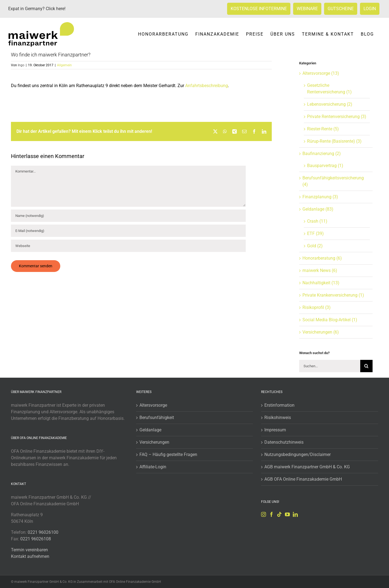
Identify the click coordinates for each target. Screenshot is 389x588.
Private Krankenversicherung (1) (333, 295)
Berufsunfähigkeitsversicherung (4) (333, 181)
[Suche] (366, 366)
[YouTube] (287, 514)
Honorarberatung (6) (322, 258)
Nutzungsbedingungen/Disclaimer (298, 454)
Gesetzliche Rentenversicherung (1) (329, 89)
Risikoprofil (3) (317, 307)
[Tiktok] (279, 514)
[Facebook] (271, 514)
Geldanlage (150, 430)
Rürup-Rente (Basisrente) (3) (334, 141)
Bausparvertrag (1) (325, 166)
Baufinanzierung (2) (322, 154)
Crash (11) (317, 221)
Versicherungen (154, 442)
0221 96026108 (36, 539)
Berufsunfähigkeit (157, 418)
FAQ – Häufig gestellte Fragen (168, 454)
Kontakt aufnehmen (30, 556)
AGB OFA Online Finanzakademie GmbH (303, 479)
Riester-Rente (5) (323, 129)
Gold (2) (315, 246)
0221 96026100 (43, 532)
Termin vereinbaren (29, 550)
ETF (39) (315, 233)
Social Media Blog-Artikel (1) (330, 320)
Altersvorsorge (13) (321, 73)
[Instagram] (264, 514)
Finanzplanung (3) (320, 197)
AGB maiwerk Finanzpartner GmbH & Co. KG (307, 467)
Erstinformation (279, 405)
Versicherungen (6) (321, 332)
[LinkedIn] (295, 514)
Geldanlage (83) (318, 209)
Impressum (275, 430)
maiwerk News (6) (320, 270)
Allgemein (64, 65)
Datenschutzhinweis (284, 442)
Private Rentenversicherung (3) (337, 117)
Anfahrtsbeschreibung (207, 86)
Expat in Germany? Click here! (37, 9)
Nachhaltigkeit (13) (321, 283)
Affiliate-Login (153, 467)
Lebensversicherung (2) (330, 104)
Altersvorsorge (153, 405)
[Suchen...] (330, 366)
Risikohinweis (278, 418)
